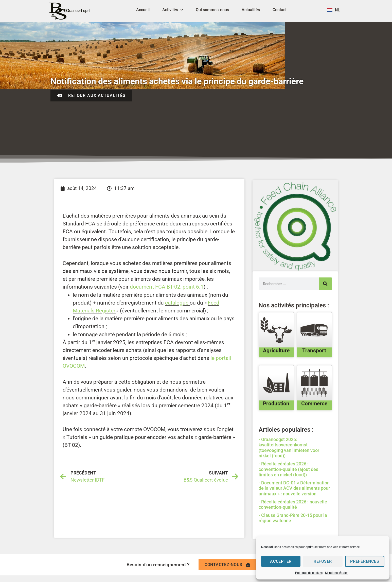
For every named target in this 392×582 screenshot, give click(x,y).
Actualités (251, 10)
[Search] (326, 312)
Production (276, 432)
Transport (314, 379)
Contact (280, 10)
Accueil (143, 10)
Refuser (323, 561)
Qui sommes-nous (212, 10)
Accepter (281, 561)
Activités (173, 10)
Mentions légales (337, 573)
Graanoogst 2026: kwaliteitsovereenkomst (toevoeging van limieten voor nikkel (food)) (289, 476)
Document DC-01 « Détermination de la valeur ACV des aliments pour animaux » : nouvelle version (294, 516)
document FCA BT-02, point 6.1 (167, 287)
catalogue (177, 303)
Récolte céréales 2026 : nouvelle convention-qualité (293, 533)
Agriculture (276, 379)
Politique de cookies (309, 573)
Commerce (314, 432)
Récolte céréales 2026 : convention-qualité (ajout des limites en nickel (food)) (288, 497)
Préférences (365, 561)
